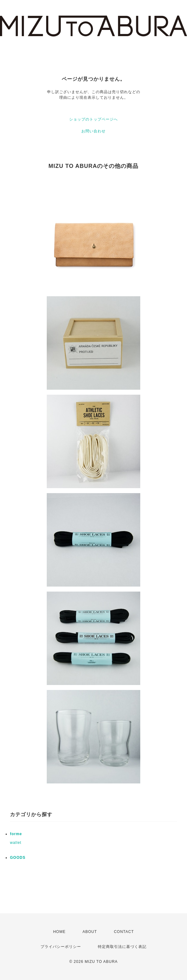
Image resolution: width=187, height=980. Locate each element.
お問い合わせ (93, 131)
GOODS (18, 858)
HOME (59, 932)
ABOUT (90, 932)
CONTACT (124, 932)
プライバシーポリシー (61, 947)
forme (16, 834)
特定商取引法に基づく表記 (122, 947)
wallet (16, 843)
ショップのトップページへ (93, 119)
